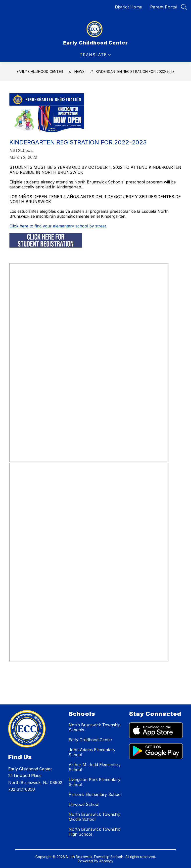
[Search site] (184, 7)
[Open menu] (95, 55)
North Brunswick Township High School (95, 832)
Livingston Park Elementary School (95, 782)
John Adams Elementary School (92, 752)
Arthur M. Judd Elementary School (95, 767)
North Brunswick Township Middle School (95, 817)
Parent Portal (164, 7)
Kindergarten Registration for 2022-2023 (135, 71)
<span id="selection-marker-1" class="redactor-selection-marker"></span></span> (89, 562)
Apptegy (106, 861)
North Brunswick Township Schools (95, 727)
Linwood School (84, 804)
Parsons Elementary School (95, 794)
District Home (129, 7)
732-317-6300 (22, 789)
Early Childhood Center (40, 71)
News (79, 71)
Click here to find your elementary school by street (58, 226)
